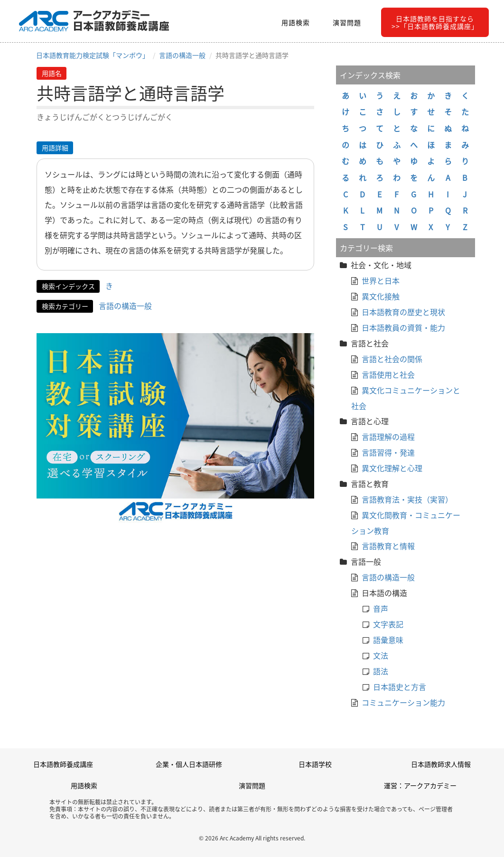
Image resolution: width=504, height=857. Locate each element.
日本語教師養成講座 (63, 764)
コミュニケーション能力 (403, 702)
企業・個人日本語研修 (189, 764)
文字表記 (388, 624)
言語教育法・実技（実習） (407, 499)
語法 (381, 671)
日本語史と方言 (400, 687)
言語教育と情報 (388, 546)
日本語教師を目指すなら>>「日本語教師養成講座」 (435, 22)
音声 (381, 608)
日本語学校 (315, 764)
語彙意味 (388, 640)
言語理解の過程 (388, 437)
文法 (381, 655)
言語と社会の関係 (392, 359)
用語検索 (296, 22)
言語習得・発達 (388, 452)
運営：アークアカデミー (420, 785)
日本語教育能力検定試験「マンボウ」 (93, 55)
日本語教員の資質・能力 (403, 327)
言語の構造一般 (182, 55)
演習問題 (347, 22)
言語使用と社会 (388, 374)
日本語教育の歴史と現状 (403, 312)
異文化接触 (381, 296)
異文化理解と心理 (392, 468)
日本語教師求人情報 (441, 764)
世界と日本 (381, 280)
